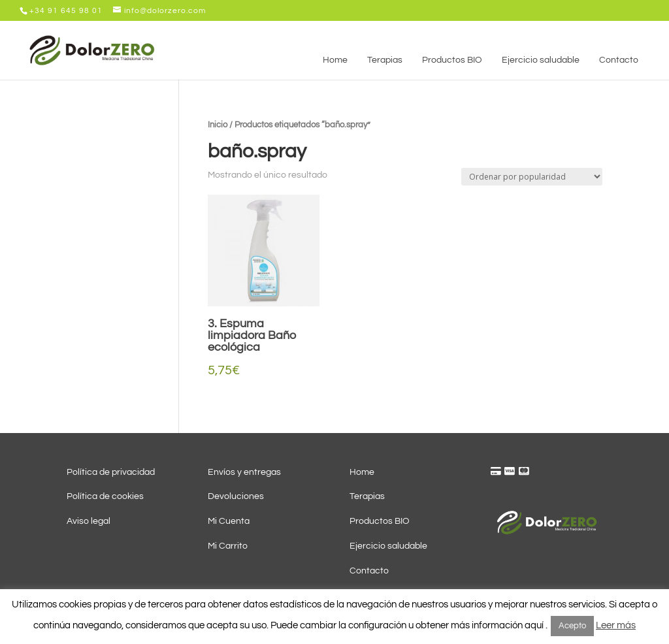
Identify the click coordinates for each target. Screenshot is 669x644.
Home (362, 472)
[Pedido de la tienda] (532, 177)
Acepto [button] (572, 626)
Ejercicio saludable (388, 546)
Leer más (616, 625)
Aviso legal (89, 521)
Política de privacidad (111, 472)
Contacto (369, 571)
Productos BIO (380, 521)
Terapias (367, 496)
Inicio (218, 125)
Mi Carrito (228, 546)
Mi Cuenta (229, 521)
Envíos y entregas (244, 472)
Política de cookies (105, 496)
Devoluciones (236, 496)
